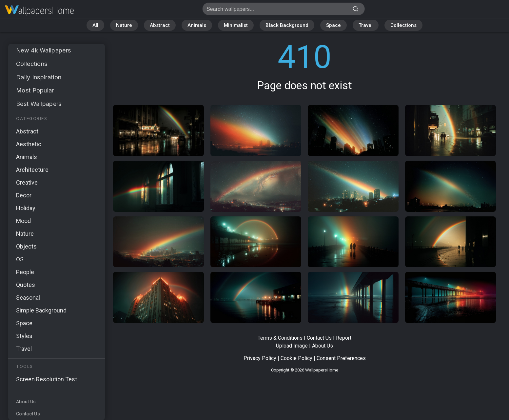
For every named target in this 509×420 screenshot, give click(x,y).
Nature (124, 25)
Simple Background (41, 310)
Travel (366, 25)
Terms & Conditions (280, 338)
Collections (403, 25)
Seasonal (28, 298)
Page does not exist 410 (39, 11)
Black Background (287, 25)
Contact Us (28, 414)
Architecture (32, 170)
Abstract (160, 25)
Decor (24, 195)
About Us (26, 402)
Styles (24, 336)
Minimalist (236, 25)
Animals (197, 25)
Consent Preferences (341, 358)
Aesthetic (29, 144)
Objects (26, 246)
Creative (27, 182)
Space (333, 25)
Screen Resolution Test (47, 379)
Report (344, 338)
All (95, 25)
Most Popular (35, 90)
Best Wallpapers (39, 104)
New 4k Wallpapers (43, 50)
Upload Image (292, 346)
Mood (23, 221)
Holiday (26, 208)
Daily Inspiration (39, 77)
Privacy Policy (260, 358)
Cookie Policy (296, 358)
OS (20, 259)
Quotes (26, 285)
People (25, 272)
